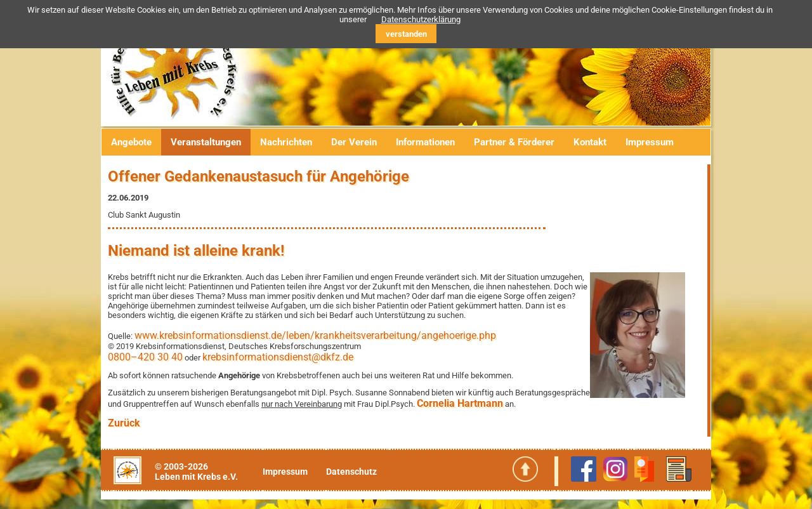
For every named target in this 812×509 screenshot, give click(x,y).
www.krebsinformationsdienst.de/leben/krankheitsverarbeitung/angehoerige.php (315, 335)
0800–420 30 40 (145, 357)
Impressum (650, 142)
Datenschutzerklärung (421, 19)
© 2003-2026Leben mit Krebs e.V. (196, 472)
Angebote (131, 142)
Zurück (124, 423)
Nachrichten (286, 142)
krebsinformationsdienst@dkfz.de (278, 357)
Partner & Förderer (514, 142)
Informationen (425, 142)
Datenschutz (351, 472)
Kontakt (590, 142)
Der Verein (354, 142)
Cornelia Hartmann (460, 403)
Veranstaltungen (206, 142)
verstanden (406, 34)
